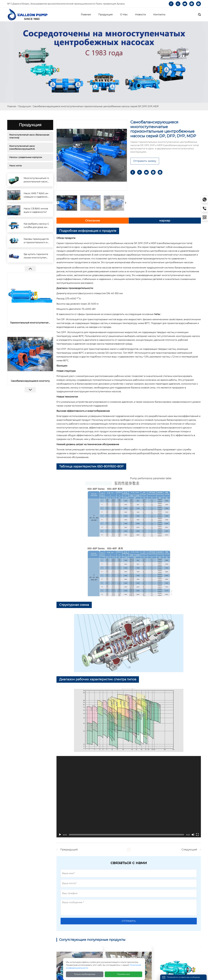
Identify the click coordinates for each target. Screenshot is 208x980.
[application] (129, 797)
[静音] (193, 835)
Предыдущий (69, 850)
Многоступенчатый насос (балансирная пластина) (30, 136)
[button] (30, 390)
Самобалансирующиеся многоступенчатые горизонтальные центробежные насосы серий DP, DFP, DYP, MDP (30, 381)
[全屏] (197, 835)
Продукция (24, 106)
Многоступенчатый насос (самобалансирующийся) (22, 147)
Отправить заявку (145, 161)
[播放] (60, 835)
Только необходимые (85, 974)
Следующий (189, 850)
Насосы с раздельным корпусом (26, 157)
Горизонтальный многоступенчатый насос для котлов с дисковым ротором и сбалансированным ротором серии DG (30, 323)
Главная (12, 106)
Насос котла (15, 166)
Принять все (123, 974)
